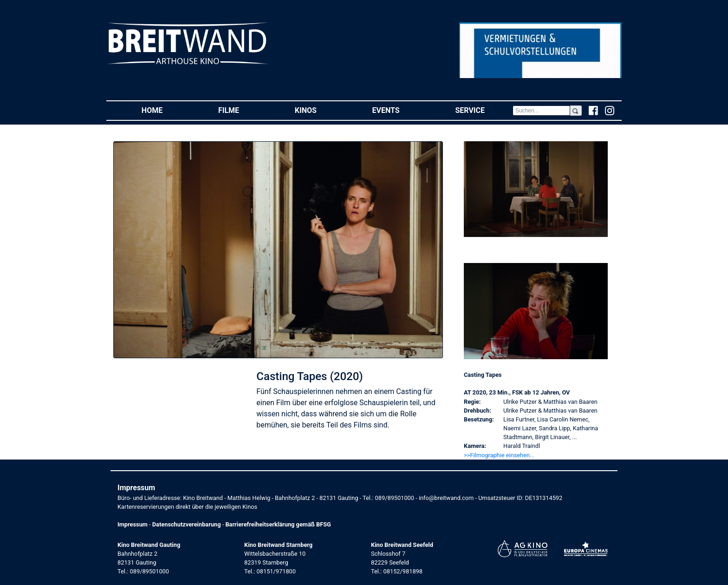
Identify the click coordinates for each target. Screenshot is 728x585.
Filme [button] (243, 110)
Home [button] (166, 110)
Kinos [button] (320, 110)
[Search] (541, 111)
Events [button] (400, 110)
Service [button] (484, 110)
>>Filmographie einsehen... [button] (499, 455)
